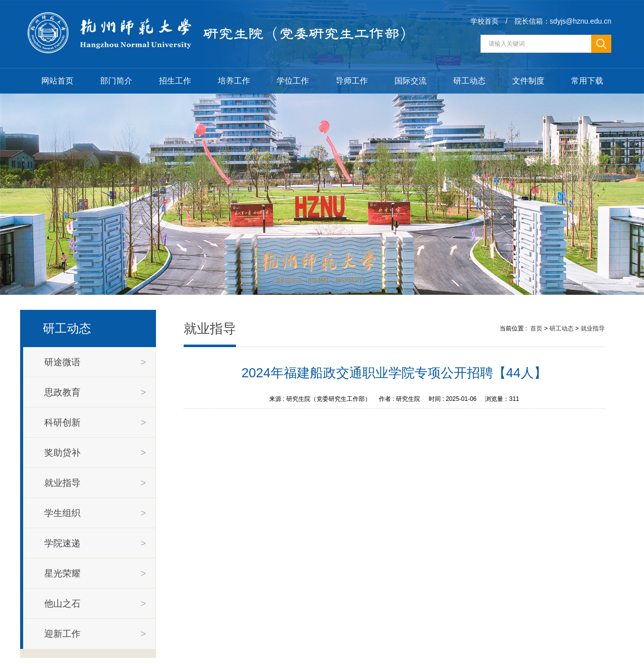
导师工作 (352, 81)
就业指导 (593, 328)
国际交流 (411, 81)
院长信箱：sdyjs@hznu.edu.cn (563, 21)
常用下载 (587, 81)
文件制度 (528, 81)
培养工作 (234, 81)
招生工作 (175, 81)
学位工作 (293, 81)
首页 (536, 328)
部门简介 (116, 81)
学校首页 (485, 21)
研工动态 (469, 81)
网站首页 (57, 81)
